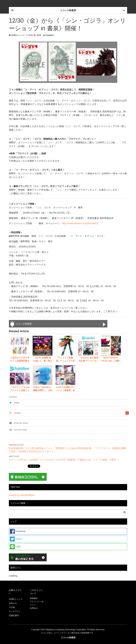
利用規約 (34, 598)
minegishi (49, 35)
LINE (15, 547)
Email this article (18, 423)
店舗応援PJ (14, 616)
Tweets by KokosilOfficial (22, 495)
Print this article (18, 430)
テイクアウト (15, 611)
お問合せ (34, 608)
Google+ (18, 413)
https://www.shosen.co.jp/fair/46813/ (80, 223)
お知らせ (13, 603)
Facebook (18, 531)
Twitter (17, 403)
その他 (12, 607)
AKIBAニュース (18, 35)
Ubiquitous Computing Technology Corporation (66, 630)
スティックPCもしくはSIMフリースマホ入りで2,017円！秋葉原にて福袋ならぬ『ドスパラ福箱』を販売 (62, 460)
